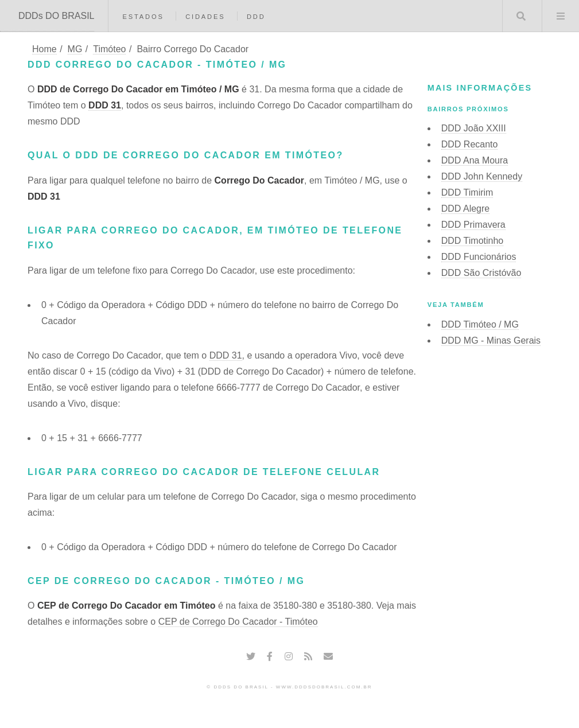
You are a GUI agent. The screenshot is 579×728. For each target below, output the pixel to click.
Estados (143, 17)
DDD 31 (105, 105)
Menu (561, 16)
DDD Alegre (465, 209)
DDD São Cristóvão (481, 273)
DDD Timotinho (472, 241)
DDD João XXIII (474, 128)
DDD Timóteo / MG (480, 324)
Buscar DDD (521, 16)
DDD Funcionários (479, 257)
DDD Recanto (470, 144)
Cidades (205, 17)
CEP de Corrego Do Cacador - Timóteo (238, 622)
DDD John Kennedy (482, 176)
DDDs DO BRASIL (56, 16)
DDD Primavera (473, 225)
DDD (256, 17)
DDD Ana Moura (475, 160)
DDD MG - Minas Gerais (491, 340)
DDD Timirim (467, 192)
